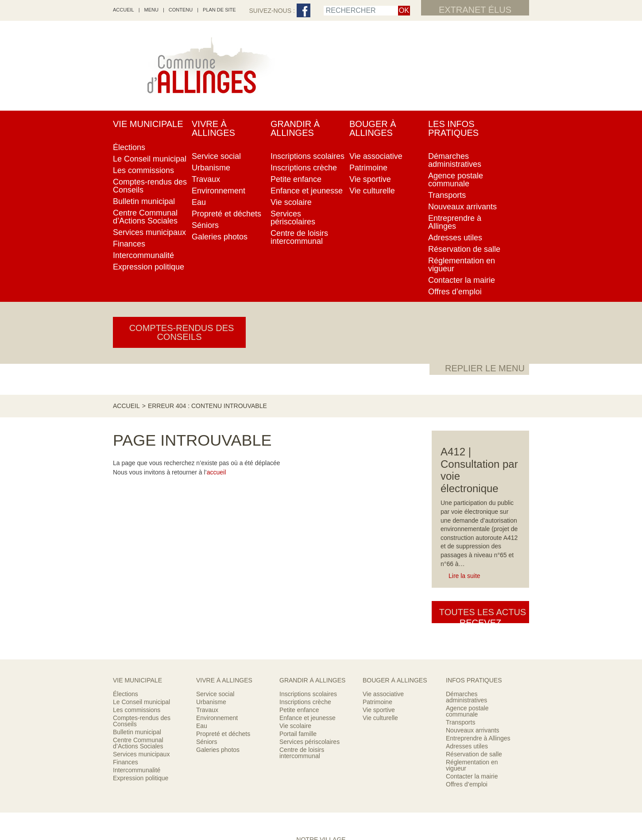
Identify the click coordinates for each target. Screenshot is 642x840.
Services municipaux (141, 601)
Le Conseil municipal (141, 549)
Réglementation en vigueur (472, 613)
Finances (126, 609)
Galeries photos (218, 597)
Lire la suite (464, 349)
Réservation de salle (474, 601)
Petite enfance (299, 557)
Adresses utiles (467, 593)
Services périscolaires (309, 589)
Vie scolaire (295, 573)
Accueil (126, 122)
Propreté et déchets (223, 581)
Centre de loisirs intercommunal (302, 600)
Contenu (181, 10)
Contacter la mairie (472, 624)
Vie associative (383, 541)
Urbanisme (211, 549)
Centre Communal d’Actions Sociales (138, 590)
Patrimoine (377, 549)
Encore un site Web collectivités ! (321, 809)
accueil (124, 10)
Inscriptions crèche (305, 549)
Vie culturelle (380, 565)
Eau (202, 573)
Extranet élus (475, 10)
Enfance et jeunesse (307, 565)
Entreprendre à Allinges (478, 586)
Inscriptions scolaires (308, 541)
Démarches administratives (466, 544)
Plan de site (219, 10)
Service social (215, 541)
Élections (126, 541)
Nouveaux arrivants (473, 578)
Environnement (217, 565)
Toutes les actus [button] (480, 390)
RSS (270, 797)
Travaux (207, 557)
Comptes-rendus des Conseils (142, 568)
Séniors (207, 589)
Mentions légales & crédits (352, 797)
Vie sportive (379, 557)
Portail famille (298, 581)
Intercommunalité (137, 617)
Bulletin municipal (137, 579)
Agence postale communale (467, 559)
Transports (460, 570)
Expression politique (141, 625)
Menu (151, 10)
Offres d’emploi (467, 632)
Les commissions (137, 557)
